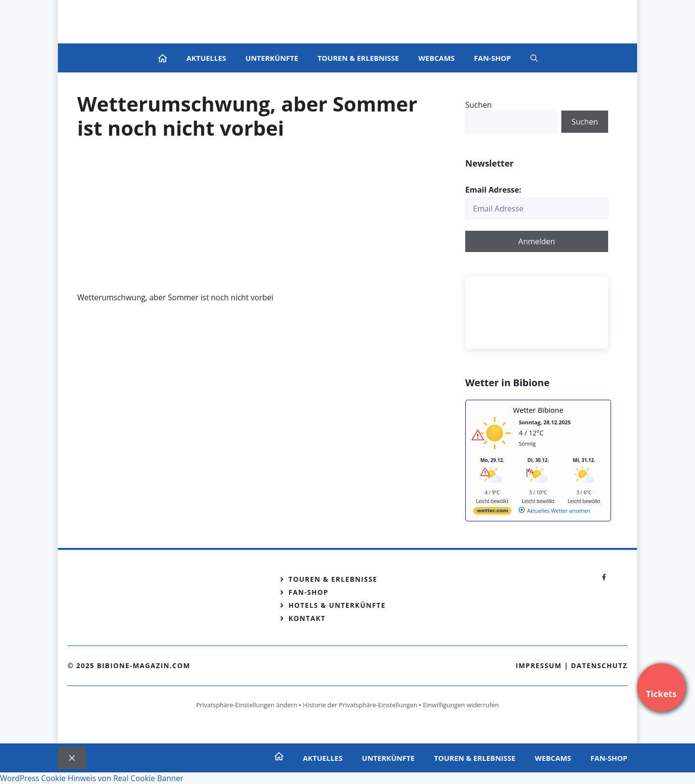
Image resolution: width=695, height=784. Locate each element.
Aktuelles (206, 58)
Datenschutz (599, 665)
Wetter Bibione (538, 410)
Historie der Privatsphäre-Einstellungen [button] (360, 705)
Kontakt (307, 618)
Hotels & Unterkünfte (337, 605)
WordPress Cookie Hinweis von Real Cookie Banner (92, 778)
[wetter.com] (492, 512)
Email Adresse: (493, 190)
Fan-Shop (493, 58)
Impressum (539, 665)
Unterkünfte (272, 58)
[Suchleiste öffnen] (534, 58)
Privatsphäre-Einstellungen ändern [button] (246, 705)
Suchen (479, 105)
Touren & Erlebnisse (358, 58)
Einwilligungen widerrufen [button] (461, 705)
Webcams (437, 58)
